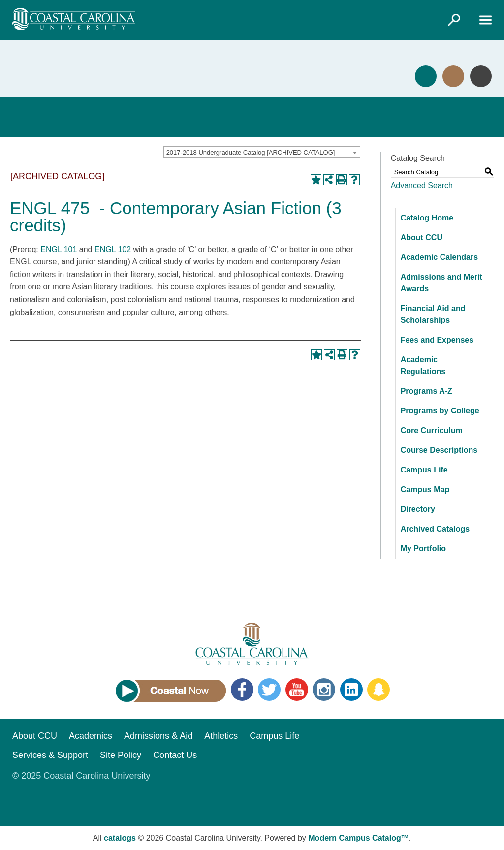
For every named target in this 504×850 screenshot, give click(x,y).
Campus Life (424, 470)
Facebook (242, 690)
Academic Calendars (439, 257)
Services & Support (50, 755)
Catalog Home (427, 218)
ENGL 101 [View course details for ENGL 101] (59, 249)
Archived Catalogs (435, 529)
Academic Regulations (423, 365)
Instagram (324, 690)
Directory (418, 509)
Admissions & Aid (158, 736)
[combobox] (262, 152)
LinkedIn (351, 690)
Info (481, 76)
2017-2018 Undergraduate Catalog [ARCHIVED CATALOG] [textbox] (251, 152)
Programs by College (440, 411)
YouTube (297, 690)
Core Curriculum (432, 430)
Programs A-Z (426, 391)
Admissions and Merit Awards (441, 283)
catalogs (120, 838)
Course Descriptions (439, 450)
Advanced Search (422, 185)
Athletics (221, 736)
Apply (426, 76)
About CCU (422, 237)
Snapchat (378, 690)
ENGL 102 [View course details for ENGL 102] (113, 249)
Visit (453, 76)
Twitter (269, 690)
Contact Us (175, 755)
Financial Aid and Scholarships (433, 314)
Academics (91, 736)
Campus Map (425, 489)
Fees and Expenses (437, 340)
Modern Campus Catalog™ (358, 838)
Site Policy (121, 755)
